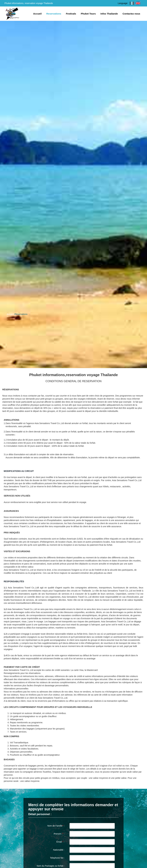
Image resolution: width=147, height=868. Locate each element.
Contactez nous (131, 14)
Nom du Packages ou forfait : (51, 866)
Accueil (37, 14)
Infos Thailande (109, 14)
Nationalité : (59, 850)
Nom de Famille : (56, 826)
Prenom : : (59, 834)
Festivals (71, 14)
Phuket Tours (88, 14)
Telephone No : (57, 858)
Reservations (54, 14)
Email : (60, 842)
